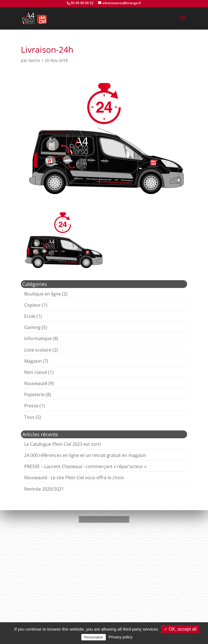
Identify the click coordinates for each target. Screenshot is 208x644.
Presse (31, 406)
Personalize (94, 637)
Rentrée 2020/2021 (44, 489)
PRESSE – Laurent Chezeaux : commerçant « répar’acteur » (85, 466)
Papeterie (34, 394)
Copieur (33, 305)
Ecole (30, 316)
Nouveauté (36, 383)
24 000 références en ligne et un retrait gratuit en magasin (85, 455)
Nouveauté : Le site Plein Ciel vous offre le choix (74, 478)
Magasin (33, 361)
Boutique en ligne (43, 294)
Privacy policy (121, 637)
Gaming (32, 327)
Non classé (36, 372)
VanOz (34, 60)
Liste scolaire (38, 350)
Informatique (38, 338)
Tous (29, 417)
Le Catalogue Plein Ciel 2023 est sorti (63, 444)
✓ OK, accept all (180, 629)
